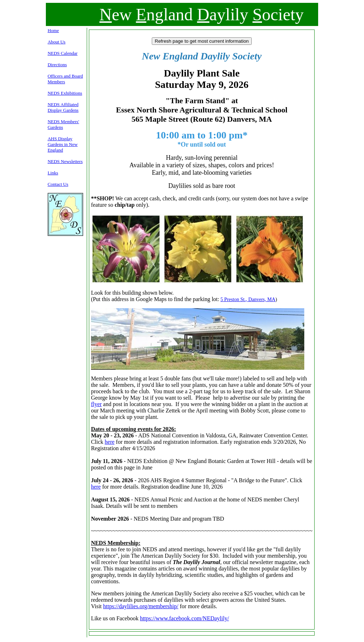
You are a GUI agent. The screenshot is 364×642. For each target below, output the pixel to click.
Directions (57, 65)
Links (53, 173)
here (110, 442)
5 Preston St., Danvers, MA (248, 299)
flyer (96, 404)
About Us (57, 42)
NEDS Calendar (63, 53)
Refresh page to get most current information (202, 41)
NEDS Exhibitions (65, 93)
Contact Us (58, 184)
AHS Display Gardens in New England (63, 144)
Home (53, 30)
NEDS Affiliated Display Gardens (63, 107)
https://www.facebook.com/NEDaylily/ (184, 618)
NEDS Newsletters (65, 161)
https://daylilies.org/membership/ (141, 606)
